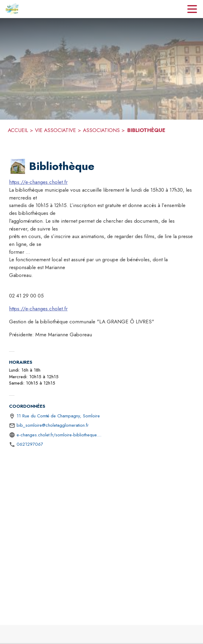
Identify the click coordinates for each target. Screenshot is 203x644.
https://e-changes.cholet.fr (38, 182)
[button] (18, 166)
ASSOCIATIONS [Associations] (101, 130)
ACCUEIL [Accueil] (18, 130)
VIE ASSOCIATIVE (56, 130)
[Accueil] (12, 9)
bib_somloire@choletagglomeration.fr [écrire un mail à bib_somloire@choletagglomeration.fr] (53, 425)
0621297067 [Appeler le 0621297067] (30, 444)
